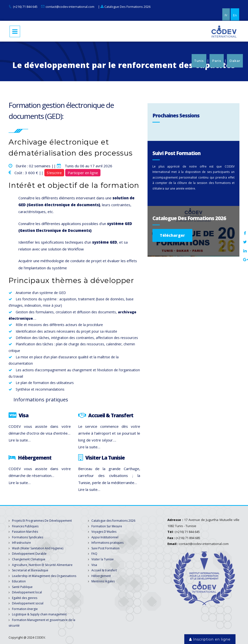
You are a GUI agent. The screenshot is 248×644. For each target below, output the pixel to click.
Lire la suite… (20, 440)
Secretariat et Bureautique (30, 570)
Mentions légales (103, 581)
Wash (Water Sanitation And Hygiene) (38, 548)
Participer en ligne (83, 173)
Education (19, 581)
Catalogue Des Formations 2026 (125, 7)
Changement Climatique (29, 559)
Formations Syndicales (28, 537)
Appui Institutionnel (105, 537)
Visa (94, 565)
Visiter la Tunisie (103, 559)
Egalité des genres (25, 598)
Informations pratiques (107, 543)
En (235, 15)
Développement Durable (29, 554)
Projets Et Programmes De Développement (42, 521)
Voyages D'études (104, 532)
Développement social (28, 603)
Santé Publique (22, 587)
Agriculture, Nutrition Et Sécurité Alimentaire (42, 565)
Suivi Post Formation (105, 548)
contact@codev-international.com (70, 7)
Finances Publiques (25, 526)
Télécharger (172, 235)
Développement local (27, 592)
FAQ (94, 554)
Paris (217, 61)
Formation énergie (25, 609)
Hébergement (101, 576)
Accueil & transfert (104, 570)
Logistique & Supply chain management (39, 614)
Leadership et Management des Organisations (44, 576)
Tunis (199, 61)
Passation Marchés (25, 532)
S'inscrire (54, 173)
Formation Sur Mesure (107, 526)
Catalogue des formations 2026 (113, 521)
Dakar (235, 61)
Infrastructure (21, 543)
